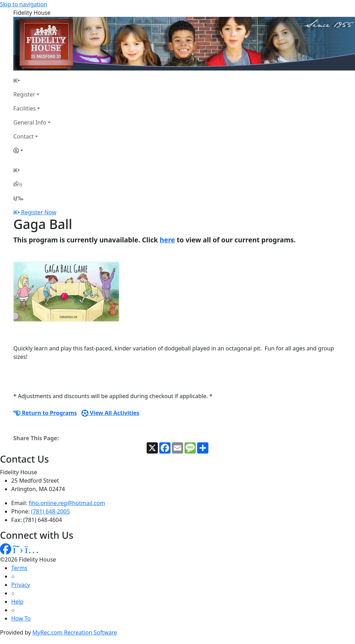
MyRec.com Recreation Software (75, 632)
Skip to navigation (24, 4)
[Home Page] (32, 80)
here (167, 240)
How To (21, 618)
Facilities (25, 108)
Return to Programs (45, 413)
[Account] (32, 150)
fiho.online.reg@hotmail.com (67, 503)
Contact (24, 136)
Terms (19, 568)
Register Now (39, 212)
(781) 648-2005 (51, 511)
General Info (30, 122)
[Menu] (18, 198)
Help (17, 602)
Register (24, 94)
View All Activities (110, 413)
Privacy (21, 585)
